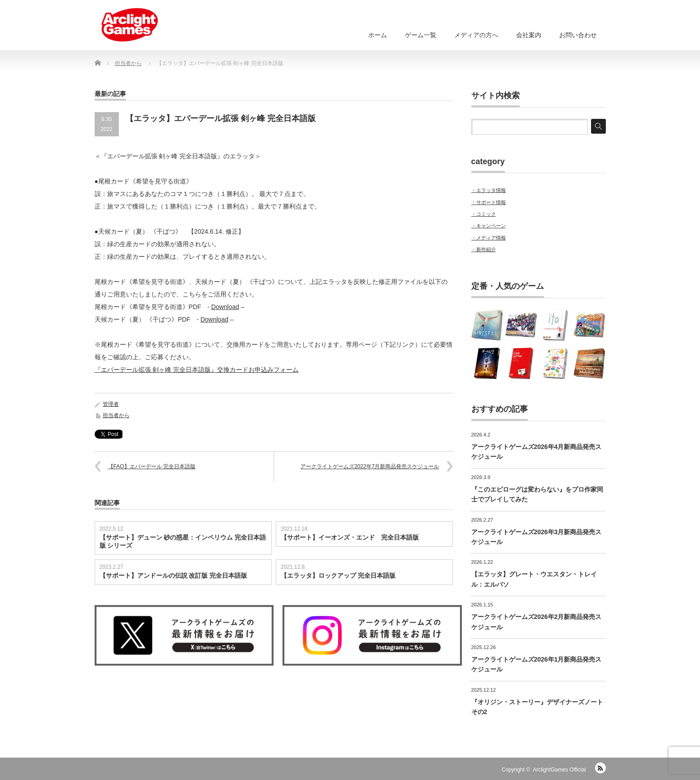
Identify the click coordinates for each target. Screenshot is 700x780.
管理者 (111, 404)
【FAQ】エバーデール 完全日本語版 (152, 466)
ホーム (378, 35)
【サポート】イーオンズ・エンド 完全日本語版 (350, 537)
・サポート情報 (489, 202)
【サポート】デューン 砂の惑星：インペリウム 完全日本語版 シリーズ (183, 541)
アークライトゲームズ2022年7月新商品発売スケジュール (370, 466)
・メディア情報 (489, 238)
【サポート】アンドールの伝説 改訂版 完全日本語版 (174, 575)
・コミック (484, 214)
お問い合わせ (578, 35)
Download (225, 307)
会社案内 (529, 35)
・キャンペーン (489, 226)
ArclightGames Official (559, 770)
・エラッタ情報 (489, 190)
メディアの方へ (476, 35)
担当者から (116, 415)
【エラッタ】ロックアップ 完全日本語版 (338, 575)
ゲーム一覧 (421, 35)
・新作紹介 (484, 249)
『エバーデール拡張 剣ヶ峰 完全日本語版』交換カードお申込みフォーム (197, 370)
